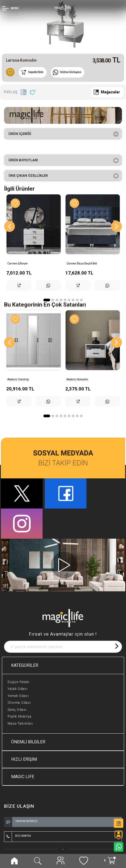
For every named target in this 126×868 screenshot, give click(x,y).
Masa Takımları (20, 724)
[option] (63, 25)
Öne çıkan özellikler (30, 176)
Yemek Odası (18, 696)
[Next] (117, 226)
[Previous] (9, 226)
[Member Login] (11, 8)
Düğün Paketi (19, 682)
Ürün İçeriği (22, 134)
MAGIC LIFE (23, 777)
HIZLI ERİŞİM (24, 759)
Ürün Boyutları (25, 160)
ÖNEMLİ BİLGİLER (28, 742)
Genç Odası (17, 710)
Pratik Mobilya (20, 717)
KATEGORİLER (25, 665)
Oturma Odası (19, 703)
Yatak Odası (18, 689)
